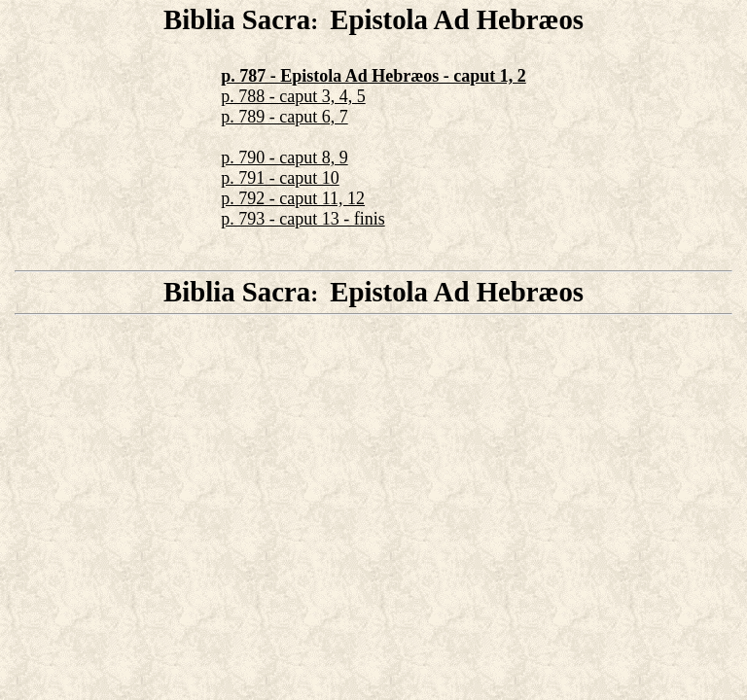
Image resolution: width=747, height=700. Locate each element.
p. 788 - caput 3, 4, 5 (293, 96)
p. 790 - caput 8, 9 (284, 157)
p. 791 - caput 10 (280, 178)
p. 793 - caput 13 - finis (302, 219)
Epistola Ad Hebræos (457, 19)
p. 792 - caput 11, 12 (293, 198)
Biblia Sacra (237, 19)
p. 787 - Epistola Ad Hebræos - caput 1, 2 (373, 76)
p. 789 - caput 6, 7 (284, 117)
